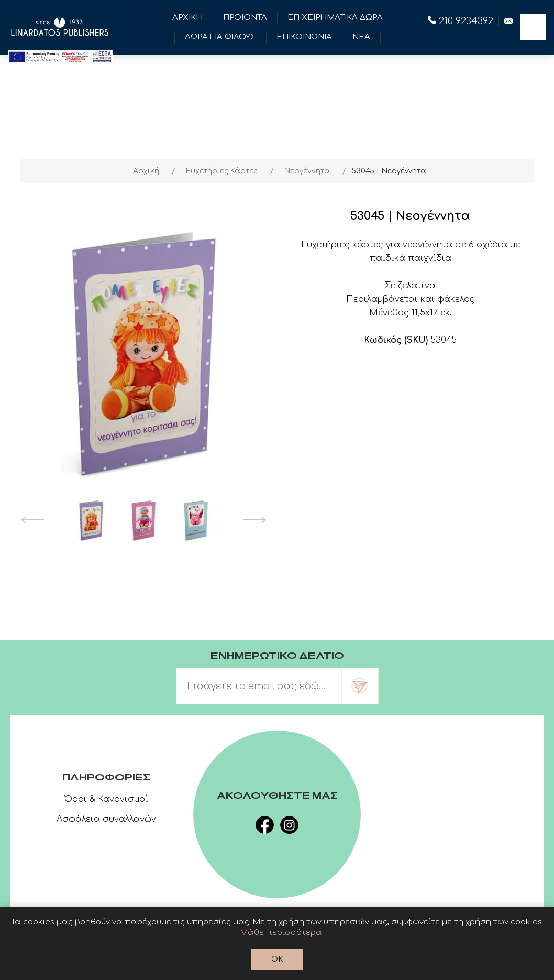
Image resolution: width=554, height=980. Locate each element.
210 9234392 (461, 21)
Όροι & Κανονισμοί (106, 799)
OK (277, 959)
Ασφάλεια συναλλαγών (106, 819)
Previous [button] (32, 520)
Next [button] (255, 520)
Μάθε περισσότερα (281, 933)
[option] (91, 520)
